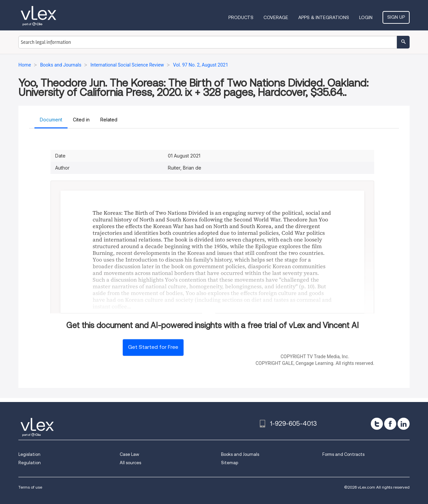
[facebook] (390, 424)
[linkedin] (404, 424)
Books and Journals (240, 454)
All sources (130, 463)
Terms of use (30, 487)
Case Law (129, 454)
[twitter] (377, 424)
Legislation (29, 454)
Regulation (30, 463)
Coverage (276, 17)
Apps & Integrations (324, 17)
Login (366, 17)
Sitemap (230, 463)
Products (241, 17)
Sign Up (396, 17)
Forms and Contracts (343, 454)
